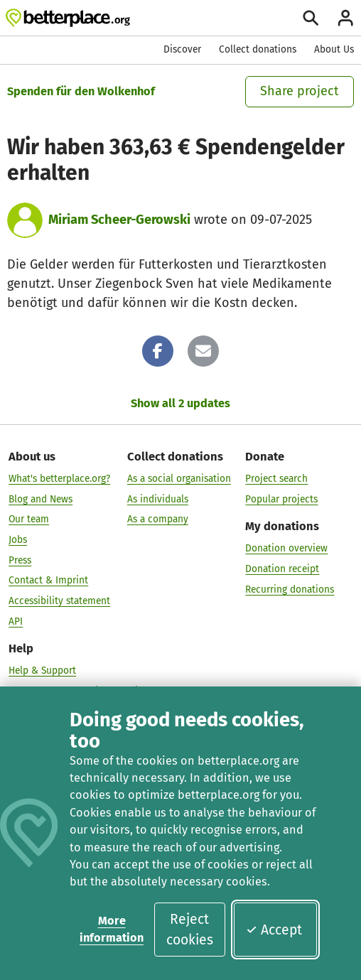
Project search (276, 478)
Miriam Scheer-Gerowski (119, 220)
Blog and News (41, 499)
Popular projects (281, 499)
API (16, 621)
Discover (182, 49)
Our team (29, 518)
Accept (274, 930)
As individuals (158, 499)
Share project (300, 91)
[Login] (345, 18)
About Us (334, 49)
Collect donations (258, 49)
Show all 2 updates (180, 403)
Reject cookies (190, 930)
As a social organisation (179, 478)
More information (112, 929)
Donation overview (286, 548)
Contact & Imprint (48, 580)
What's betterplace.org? (59, 478)
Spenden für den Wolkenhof (81, 91)
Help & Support (42, 670)
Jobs (18, 539)
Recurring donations (290, 589)
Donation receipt (282, 568)
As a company (158, 518)
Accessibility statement (59, 600)
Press (20, 560)
